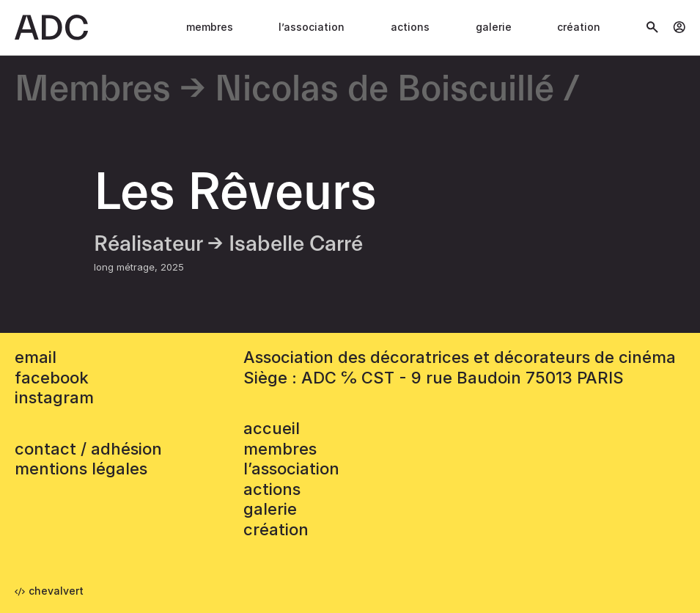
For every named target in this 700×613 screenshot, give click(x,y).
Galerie (494, 27)
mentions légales (81, 469)
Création (579, 27)
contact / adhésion (88, 449)
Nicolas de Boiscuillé (384, 90)
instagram (54, 397)
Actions (410, 27)
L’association (312, 27)
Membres (210, 27)
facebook (52, 378)
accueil (272, 428)
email (36, 357)
